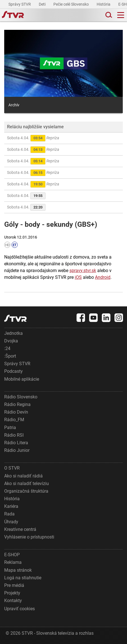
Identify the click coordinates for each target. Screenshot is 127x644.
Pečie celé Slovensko (72, 4)
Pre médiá (14, 585)
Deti (43, 4)
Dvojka (11, 341)
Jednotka (13, 333)
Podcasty (13, 371)
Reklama (13, 562)
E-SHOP (12, 555)
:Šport (10, 356)
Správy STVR (20, 4)
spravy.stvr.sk (83, 271)
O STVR (12, 468)
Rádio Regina (17, 404)
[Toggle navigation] (121, 15)
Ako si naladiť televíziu (27, 483)
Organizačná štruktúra (26, 491)
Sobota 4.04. (33, 138)
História (104, 4)
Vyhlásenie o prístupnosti (29, 537)
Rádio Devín (16, 412)
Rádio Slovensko (21, 397)
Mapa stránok (18, 570)
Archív (14, 105)
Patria (10, 428)
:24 (7, 348)
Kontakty (13, 601)
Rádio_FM (14, 420)
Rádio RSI (14, 435)
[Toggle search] (108, 15)
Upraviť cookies (20, 609)
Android (103, 277)
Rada (9, 514)
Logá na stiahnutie (23, 578)
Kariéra (11, 506)
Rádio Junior (17, 450)
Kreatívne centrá (20, 529)
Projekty (12, 593)
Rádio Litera (16, 443)
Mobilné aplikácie (22, 379)
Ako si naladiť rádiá (23, 476)
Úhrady (11, 522)
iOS (78, 277)
